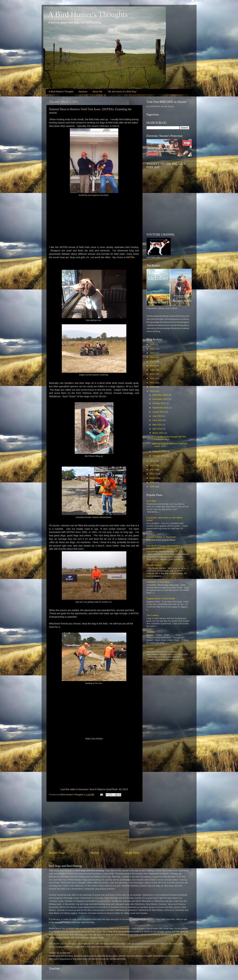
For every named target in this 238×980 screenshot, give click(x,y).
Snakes (150, 632)
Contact (150, 649)
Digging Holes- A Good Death (161, 599)
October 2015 (159, 403)
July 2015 (157, 416)
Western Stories (154, 565)
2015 (152, 391)
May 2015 (158, 425)
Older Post (132, 853)
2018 (152, 378)
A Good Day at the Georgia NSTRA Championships (169, 438)
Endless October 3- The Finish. (162, 537)
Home (95, 853)
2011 (152, 474)
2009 (152, 482)
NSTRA (130, 257)
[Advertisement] (94, 826)
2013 (152, 465)
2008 (152, 487)
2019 (152, 374)
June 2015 (158, 420)
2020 (152, 370)
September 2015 (161, 408)
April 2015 (158, 429)
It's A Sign (151, 501)
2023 (152, 357)
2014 (152, 461)
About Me (97, 91)
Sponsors (83, 91)
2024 (152, 353)
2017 (152, 383)
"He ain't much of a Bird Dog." (122, 91)
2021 (152, 366)
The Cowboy (153, 615)
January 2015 (159, 456)
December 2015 (161, 395)
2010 (152, 478)
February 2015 (160, 452)
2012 (152, 470)
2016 (152, 387)
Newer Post (57, 853)
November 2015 (161, 399)
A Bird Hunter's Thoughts (88, 14)
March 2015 (159, 433)
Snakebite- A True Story (158, 582)
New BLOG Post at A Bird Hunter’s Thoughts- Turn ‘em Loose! (163, 547)
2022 (152, 361)
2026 (152, 344)
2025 (152, 349)
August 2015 (159, 412)
